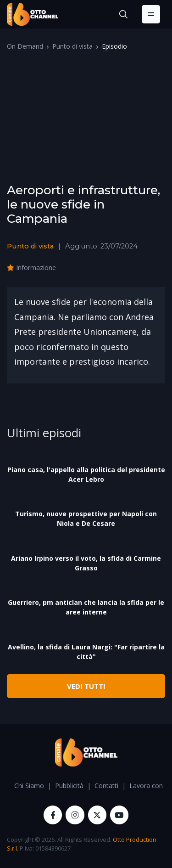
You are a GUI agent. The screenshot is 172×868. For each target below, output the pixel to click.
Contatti (106, 786)
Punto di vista (72, 46)
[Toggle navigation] (151, 14)
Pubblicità (69, 786)
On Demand (25, 46)
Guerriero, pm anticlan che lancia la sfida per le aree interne (86, 607)
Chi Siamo (29, 786)
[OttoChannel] (33, 14)
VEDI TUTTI (86, 686)
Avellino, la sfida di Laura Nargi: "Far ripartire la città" (86, 652)
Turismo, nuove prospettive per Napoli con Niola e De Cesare (86, 519)
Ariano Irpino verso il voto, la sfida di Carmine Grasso (86, 563)
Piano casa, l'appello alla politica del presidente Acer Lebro (86, 474)
